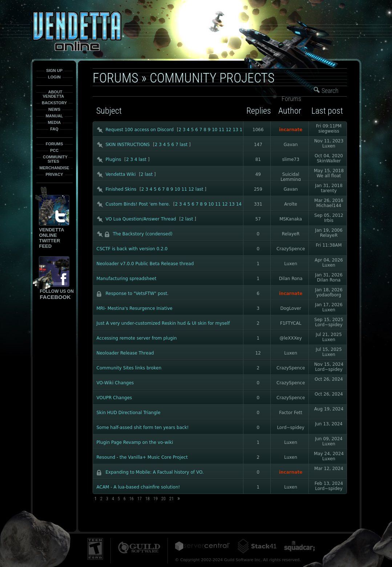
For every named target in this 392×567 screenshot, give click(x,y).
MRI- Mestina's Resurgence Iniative (135, 308)
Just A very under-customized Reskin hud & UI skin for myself (163, 323)
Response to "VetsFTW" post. (137, 293)
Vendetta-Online (77, 31)
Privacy (54, 174)
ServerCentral (202, 546)
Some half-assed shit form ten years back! (143, 428)
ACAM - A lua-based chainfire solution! (138, 487)
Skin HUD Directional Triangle (129, 413)
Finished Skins (121, 189)
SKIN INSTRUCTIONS (128, 145)
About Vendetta (53, 94)
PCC (54, 150)
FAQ (54, 129)
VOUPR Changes (114, 398)
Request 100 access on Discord (140, 130)
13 (236, 130)
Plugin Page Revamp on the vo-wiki (135, 442)
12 (228, 130)
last (184, 145)
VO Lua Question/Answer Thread (141, 219)
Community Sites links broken (129, 368)
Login (54, 77)
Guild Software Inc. (139, 548)
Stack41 (257, 546)
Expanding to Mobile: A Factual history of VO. (155, 472)
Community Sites (55, 159)
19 (155, 499)
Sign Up (54, 70)
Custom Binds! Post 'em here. (138, 204)
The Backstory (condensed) (143, 234)
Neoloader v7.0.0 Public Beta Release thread (145, 264)
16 (132, 499)
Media (54, 122)
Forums (54, 144)
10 (215, 130)
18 (147, 499)
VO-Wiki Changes (115, 383)
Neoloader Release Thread (125, 353)
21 (171, 499)
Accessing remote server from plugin (137, 338)
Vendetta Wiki (121, 174)
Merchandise (54, 168)
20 (163, 499)
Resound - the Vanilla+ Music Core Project (142, 457)
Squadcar (299, 546)
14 (239, 204)
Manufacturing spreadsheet (127, 279)
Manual (54, 116)
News (54, 109)
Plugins (114, 159)
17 (140, 499)
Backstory (54, 103)
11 (221, 130)
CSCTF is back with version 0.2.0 (132, 249)
